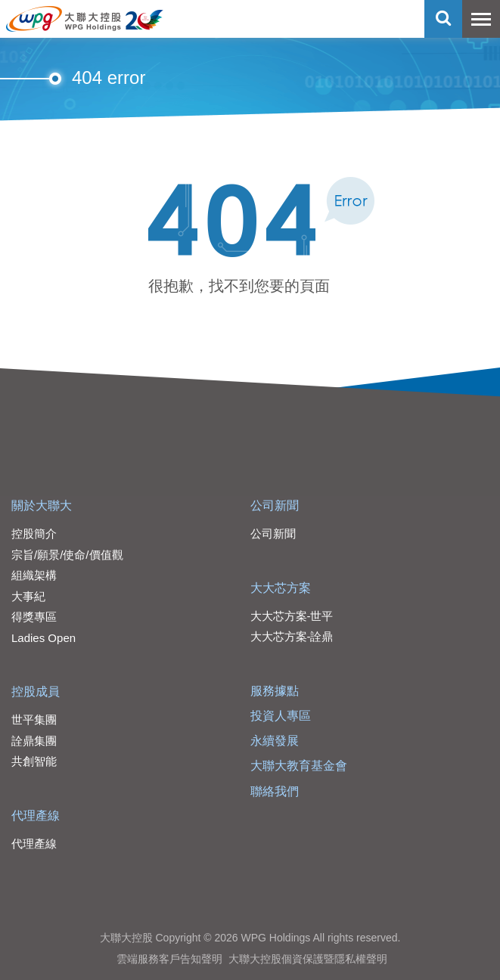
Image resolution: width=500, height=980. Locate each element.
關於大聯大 (42, 506)
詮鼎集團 (34, 741)
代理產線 (36, 816)
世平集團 (34, 719)
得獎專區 (34, 617)
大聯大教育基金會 (299, 766)
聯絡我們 (275, 791)
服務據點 (275, 691)
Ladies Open (43, 638)
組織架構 (34, 575)
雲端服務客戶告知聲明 (169, 959)
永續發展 (275, 741)
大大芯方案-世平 (292, 616)
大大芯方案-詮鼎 (292, 636)
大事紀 (28, 596)
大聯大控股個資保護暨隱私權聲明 (308, 959)
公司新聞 (275, 506)
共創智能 (34, 761)
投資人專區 (281, 716)
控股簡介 (34, 533)
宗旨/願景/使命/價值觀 (67, 555)
